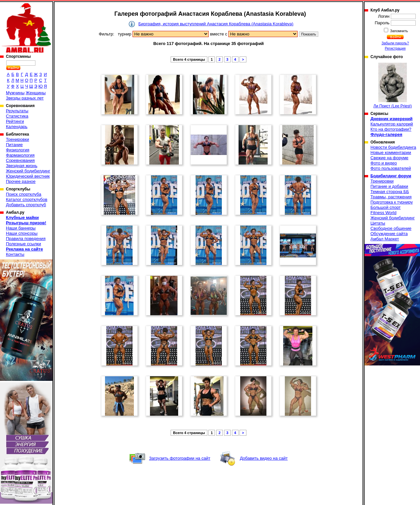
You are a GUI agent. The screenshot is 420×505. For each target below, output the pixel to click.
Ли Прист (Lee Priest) (393, 86)
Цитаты (378, 223)
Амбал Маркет (385, 239)
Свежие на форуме (389, 158)
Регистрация (395, 48)
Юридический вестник (28, 176)
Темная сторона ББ (390, 192)
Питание (14, 145)
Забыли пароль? (395, 43)
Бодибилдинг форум (391, 176)
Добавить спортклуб (26, 205)
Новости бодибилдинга (393, 147)
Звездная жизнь (22, 166)
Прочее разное (21, 181)
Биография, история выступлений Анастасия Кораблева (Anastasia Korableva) (216, 24)
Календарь (17, 127)
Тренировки (17, 139)
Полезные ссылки (23, 244)
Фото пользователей (391, 168)
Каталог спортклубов (27, 199)
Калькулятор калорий (392, 124)
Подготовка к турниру (392, 202)
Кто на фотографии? (391, 129)
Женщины (36, 93)
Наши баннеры (21, 228)
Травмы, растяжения (391, 197)
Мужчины (15, 93)
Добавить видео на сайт (264, 458)
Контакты (15, 254)
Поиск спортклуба (24, 194)
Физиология (18, 150)
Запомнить (399, 31)
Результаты (17, 111)
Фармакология (20, 155)
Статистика (17, 116)
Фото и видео (384, 163)
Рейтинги (15, 121)
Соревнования (20, 160)
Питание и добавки (389, 186)
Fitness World (383, 213)
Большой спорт (386, 207)
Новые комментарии (391, 153)
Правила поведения (26, 239)
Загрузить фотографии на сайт (180, 458)
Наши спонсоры (22, 233)
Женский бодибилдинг (28, 171)
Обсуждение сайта (389, 234)
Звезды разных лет (25, 98)
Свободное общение (391, 228)
